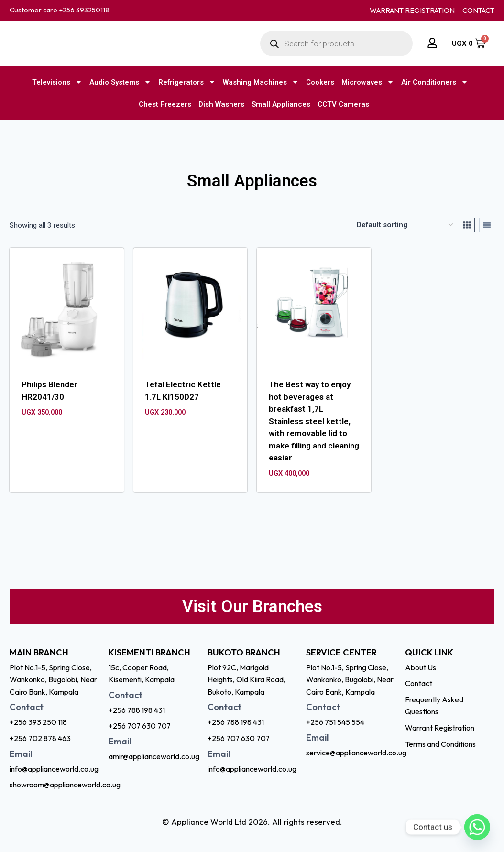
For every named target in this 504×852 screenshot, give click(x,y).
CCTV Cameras (343, 104)
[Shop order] (405, 225)
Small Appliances (281, 104)
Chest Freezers (165, 104)
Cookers (320, 82)
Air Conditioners (435, 82)
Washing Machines (261, 82)
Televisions (57, 82)
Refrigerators (187, 82)
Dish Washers (221, 104)
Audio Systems (120, 82)
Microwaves (368, 82)
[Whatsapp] (477, 827)
